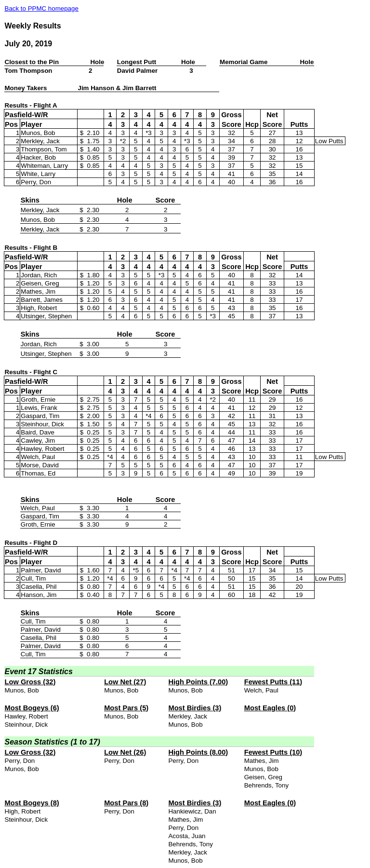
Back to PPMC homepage (42, 8)
